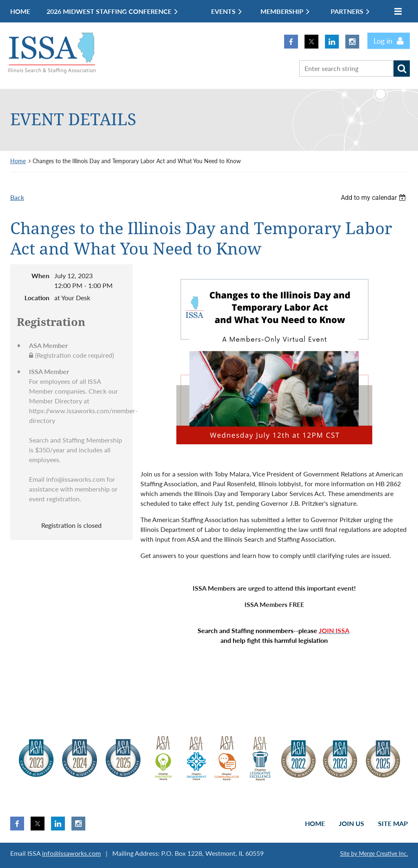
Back (17, 197)
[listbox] (374, 198)
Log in (383, 41)
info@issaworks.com (71, 853)
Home (18, 161)
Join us (351, 823)
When (40, 276)
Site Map (393, 823)
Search (402, 69)
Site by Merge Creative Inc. (374, 854)
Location (37, 298)
